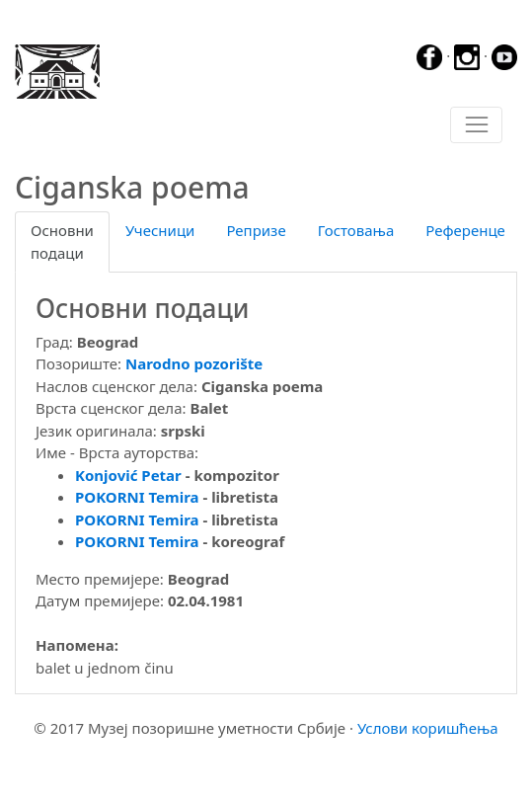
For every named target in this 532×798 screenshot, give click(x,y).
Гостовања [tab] (356, 230)
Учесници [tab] (160, 230)
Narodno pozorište (194, 363)
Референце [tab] (465, 230)
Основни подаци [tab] (62, 241)
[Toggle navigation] (476, 125)
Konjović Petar (128, 475)
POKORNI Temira (137, 497)
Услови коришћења (428, 728)
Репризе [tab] (256, 230)
